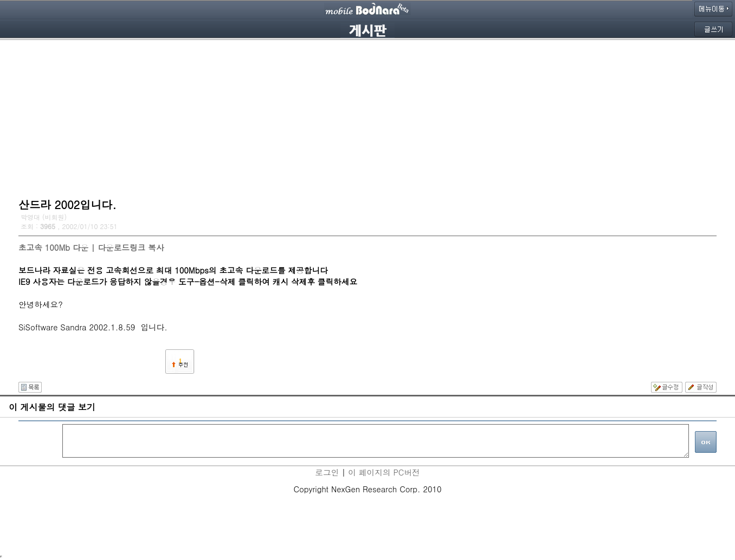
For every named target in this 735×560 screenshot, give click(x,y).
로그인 (327, 472)
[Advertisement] (367, 116)
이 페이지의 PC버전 (384, 472)
